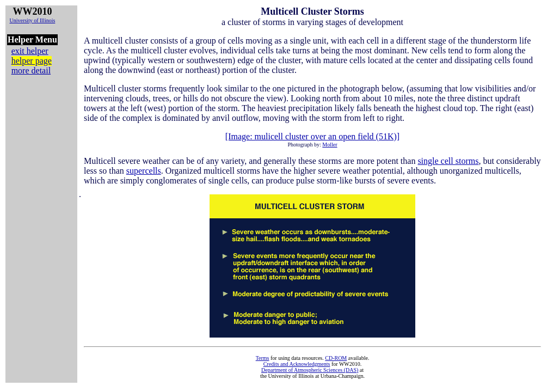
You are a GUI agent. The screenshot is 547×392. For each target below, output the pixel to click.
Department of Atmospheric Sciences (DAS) (310, 370)
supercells (144, 171)
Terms (263, 358)
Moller (330, 145)
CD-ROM (336, 358)
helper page (32, 61)
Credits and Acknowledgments (297, 364)
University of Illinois (32, 20)
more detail (31, 71)
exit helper (30, 51)
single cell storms (448, 161)
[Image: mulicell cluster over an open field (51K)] (312, 136)
